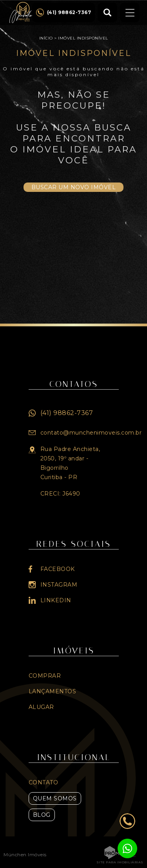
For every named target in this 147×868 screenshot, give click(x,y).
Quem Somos (55, 798)
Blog (42, 815)
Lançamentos (53, 691)
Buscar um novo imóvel (74, 187)
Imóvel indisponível (83, 38)
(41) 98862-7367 (67, 413)
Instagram (59, 585)
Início (46, 38)
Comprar (45, 676)
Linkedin (56, 600)
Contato (44, 782)
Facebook (58, 569)
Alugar (41, 707)
